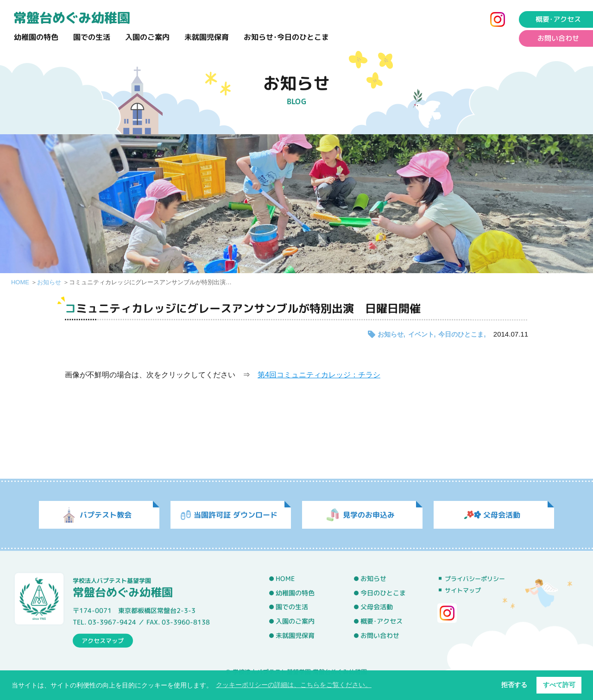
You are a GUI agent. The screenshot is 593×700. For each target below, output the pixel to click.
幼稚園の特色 (36, 37)
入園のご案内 (147, 37)
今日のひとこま (461, 334)
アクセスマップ (103, 640)
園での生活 (92, 37)
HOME (20, 282)
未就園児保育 (207, 37)
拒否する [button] (514, 685)
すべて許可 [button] (559, 685)
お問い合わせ (380, 636)
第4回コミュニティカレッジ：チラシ (319, 375)
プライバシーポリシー (475, 579)
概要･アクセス (382, 621)
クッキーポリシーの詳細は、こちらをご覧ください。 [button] (294, 685)
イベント (421, 334)
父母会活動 (377, 607)
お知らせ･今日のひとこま (286, 37)
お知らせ (49, 282)
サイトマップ (463, 590)
